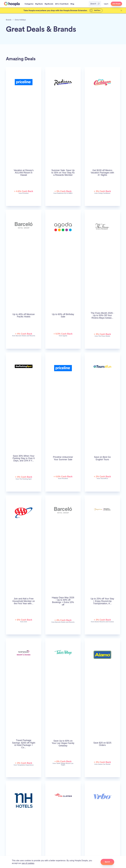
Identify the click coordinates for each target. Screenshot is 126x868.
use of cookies (28, 863)
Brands (9, 20)
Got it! (107, 862)
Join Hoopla (116, 4)
